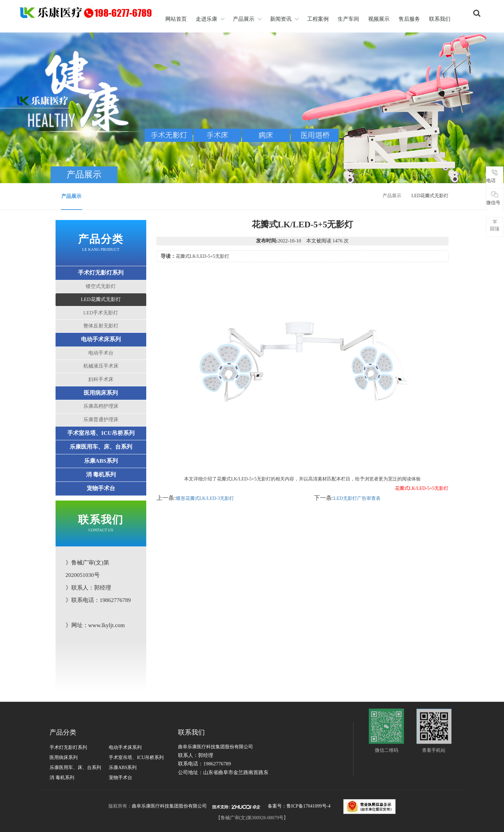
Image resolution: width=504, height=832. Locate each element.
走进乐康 (206, 19)
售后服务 (409, 19)
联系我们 (440, 19)
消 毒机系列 (101, 475)
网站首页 (176, 19)
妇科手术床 (101, 379)
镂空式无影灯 (101, 286)
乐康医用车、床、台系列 (101, 447)
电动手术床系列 (101, 339)
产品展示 (244, 19)
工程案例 (318, 19)
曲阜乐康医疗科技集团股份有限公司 (169, 806)
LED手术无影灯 (101, 313)
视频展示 (379, 19)
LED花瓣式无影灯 (101, 299)
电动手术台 (101, 353)
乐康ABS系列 (101, 461)
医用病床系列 (101, 393)
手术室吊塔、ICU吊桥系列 (101, 433)
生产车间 (348, 19)
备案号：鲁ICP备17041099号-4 (299, 806)
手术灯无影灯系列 (101, 273)
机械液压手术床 (101, 366)
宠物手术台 (101, 488)
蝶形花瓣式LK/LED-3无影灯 (205, 498)
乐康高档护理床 (101, 406)
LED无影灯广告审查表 (357, 498)
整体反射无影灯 (101, 326)
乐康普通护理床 (101, 420)
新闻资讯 (281, 19)
